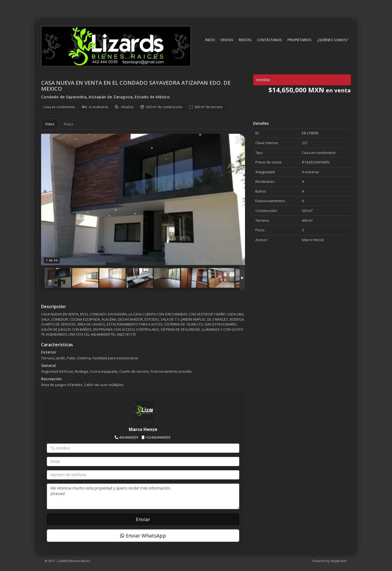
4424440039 (128, 437)
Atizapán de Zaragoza (111, 97)
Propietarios (299, 40)
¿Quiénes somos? (333, 40)
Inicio (210, 40)
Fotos (50, 124)
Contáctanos (269, 40)
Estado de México (152, 97)
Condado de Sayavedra (64, 97)
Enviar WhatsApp (143, 536)
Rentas (245, 40)
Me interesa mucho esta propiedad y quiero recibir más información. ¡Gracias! (143, 496)
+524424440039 (158, 437)
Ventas (227, 40)
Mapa (68, 124)
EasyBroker (339, 561)
